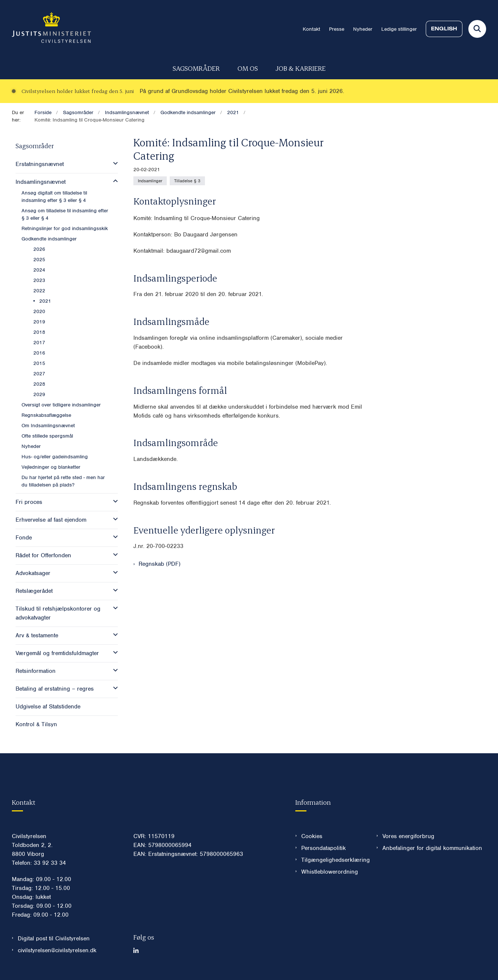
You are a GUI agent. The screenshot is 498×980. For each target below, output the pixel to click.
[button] (114, 163)
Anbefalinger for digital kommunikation (432, 848)
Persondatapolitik (323, 848)
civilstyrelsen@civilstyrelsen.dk (57, 950)
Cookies (312, 836)
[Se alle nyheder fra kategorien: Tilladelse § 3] (187, 181)
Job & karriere (301, 68)
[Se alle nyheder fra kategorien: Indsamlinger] (150, 181)
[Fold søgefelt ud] (477, 29)
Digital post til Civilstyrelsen (54, 939)
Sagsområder (196, 68)
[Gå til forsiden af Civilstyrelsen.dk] (52, 29)
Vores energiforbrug (408, 836)
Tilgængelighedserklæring (333, 860)
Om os (248, 68)
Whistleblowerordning (330, 872)
